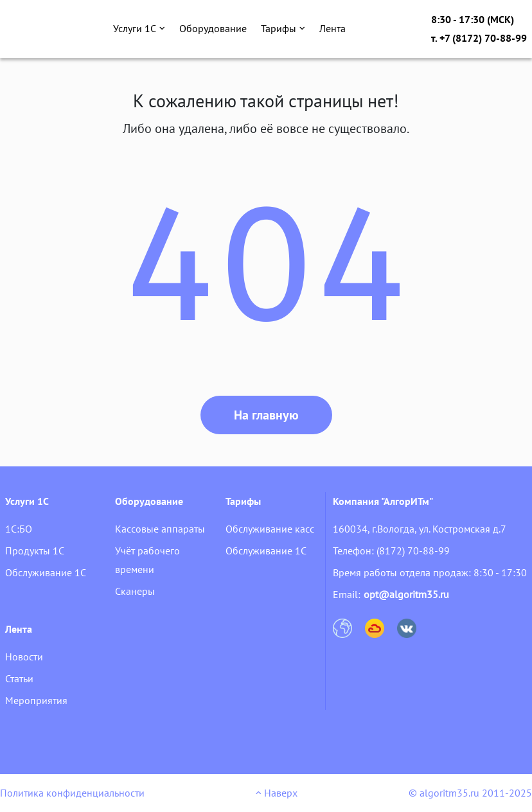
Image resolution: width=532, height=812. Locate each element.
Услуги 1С (139, 28)
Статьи (19, 678)
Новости (24, 657)
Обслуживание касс (270, 529)
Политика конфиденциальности (72, 793)
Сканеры (135, 591)
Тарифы (283, 28)
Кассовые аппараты (160, 529)
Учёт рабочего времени (147, 560)
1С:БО (19, 529)
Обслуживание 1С (46, 572)
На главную (266, 415)
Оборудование (213, 28)
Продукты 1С (35, 551)
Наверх (277, 793)
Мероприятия (36, 700)
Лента (332, 28)
